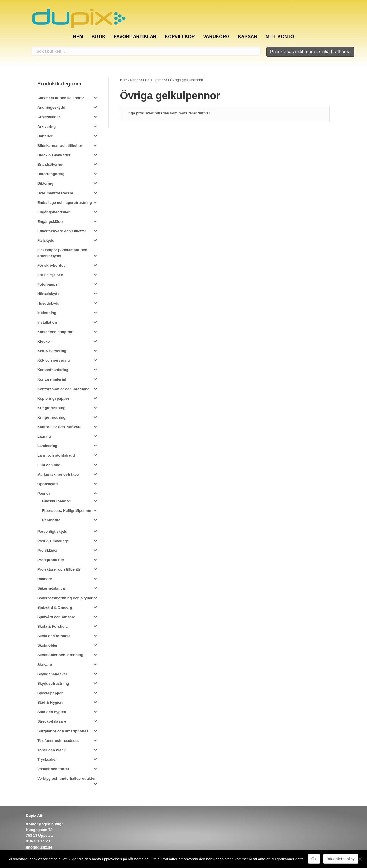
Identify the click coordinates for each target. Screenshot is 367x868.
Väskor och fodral (53, 769)
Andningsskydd (51, 107)
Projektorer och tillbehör (59, 569)
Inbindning (47, 313)
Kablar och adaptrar (55, 332)
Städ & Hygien (50, 702)
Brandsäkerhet (50, 164)
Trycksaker (47, 759)
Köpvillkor (180, 37)
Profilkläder (48, 550)
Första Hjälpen (50, 275)
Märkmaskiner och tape (58, 474)
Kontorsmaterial (52, 379)
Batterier (45, 136)
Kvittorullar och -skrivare (59, 427)
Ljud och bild (49, 465)
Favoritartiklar (135, 37)
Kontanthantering (53, 370)
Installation (47, 322)
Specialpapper (50, 693)
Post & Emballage (53, 541)
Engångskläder (51, 222)
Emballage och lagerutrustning (65, 203)
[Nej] (360, 859)
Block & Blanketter (54, 155)
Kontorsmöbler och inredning (64, 389)
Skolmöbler (47, 645)
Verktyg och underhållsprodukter (67, 778)
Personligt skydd (52, 531)
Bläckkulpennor (56, 501)
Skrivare (45, 665)
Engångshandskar (53, 212)
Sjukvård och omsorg (56, 617)
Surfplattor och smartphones (63, 731)
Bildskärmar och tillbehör (60, 146)
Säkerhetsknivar (52, 588)
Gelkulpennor (156, 80)
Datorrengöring (51, 174)
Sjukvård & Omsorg (55, 607)
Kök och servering (53, 360)
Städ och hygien (52, 712)
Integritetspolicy (341, 859)
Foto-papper (48, 284)
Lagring (44, 436)
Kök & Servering (52, 351)
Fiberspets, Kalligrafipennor (67, 511)
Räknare (45, 579)
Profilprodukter (51, 560)
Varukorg (216, 37)
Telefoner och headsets (58, 741)
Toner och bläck (51, 750)
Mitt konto (280, 37)
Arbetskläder (49, 117)
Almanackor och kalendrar (61, 98)
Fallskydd (46, 240)
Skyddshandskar (52, 674)
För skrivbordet (51, 265)
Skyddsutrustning (53, 683)
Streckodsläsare (52, 721)
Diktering (45, 183)
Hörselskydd (48, 294)
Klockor (44, 341)
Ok (314, 859)
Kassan (248, 37)
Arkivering (46, 127)
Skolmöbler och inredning (60, 655)
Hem (78, 37)
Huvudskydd (48, 303)
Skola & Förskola (52, 626)
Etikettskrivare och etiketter (62, 231)
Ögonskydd (48, 484)
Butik (98, 37)
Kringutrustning (51, 408)
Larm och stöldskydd (56, 455)
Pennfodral (52, 520)
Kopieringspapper (53, 398)
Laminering (47, 446)
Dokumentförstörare (55, 193)
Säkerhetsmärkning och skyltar (65, 598)
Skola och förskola (54, 636)
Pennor (136, 80)
